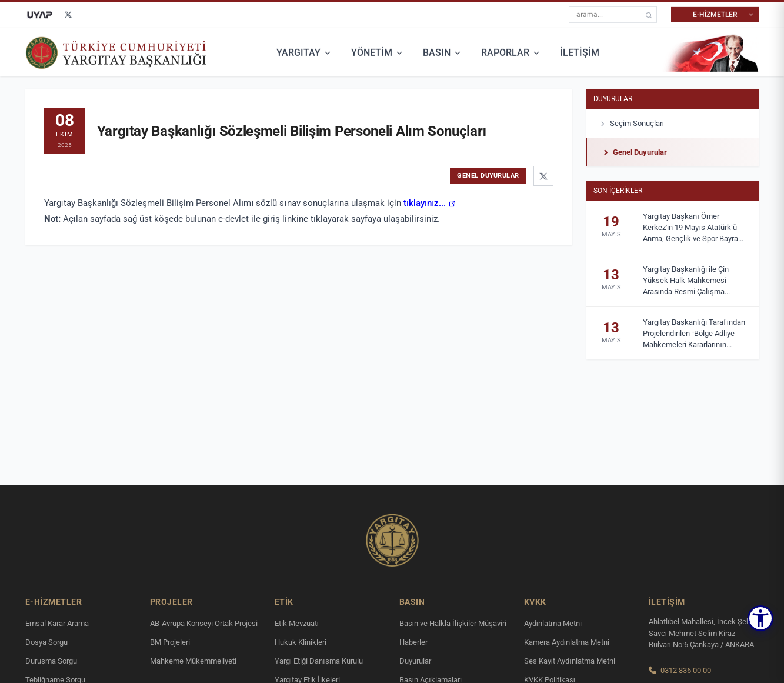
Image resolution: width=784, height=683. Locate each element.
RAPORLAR (511, 52)
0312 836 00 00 (686, 670)
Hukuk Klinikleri (301, 642)
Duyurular (613, 99)
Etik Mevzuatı (297, 623)
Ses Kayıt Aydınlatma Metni (570, 661)
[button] (760, 618)
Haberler (413, 642)
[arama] (649, 14)
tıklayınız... (425, 203)
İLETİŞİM (580, 51)
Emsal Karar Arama (57, 623)
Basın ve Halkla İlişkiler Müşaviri (453, 623)
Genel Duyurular (634, 152)
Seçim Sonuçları (631, 124)
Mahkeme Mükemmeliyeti (193, 661)
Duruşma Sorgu (51, 661)
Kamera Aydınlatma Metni (567, 642)
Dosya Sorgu (46, 642)
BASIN (443, 52)
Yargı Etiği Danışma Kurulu (319, 661)
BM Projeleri (170, 642)
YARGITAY (304, 52)
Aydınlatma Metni (553, 623)
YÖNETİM (378, 52)
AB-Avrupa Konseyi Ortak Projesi (204, 623)
